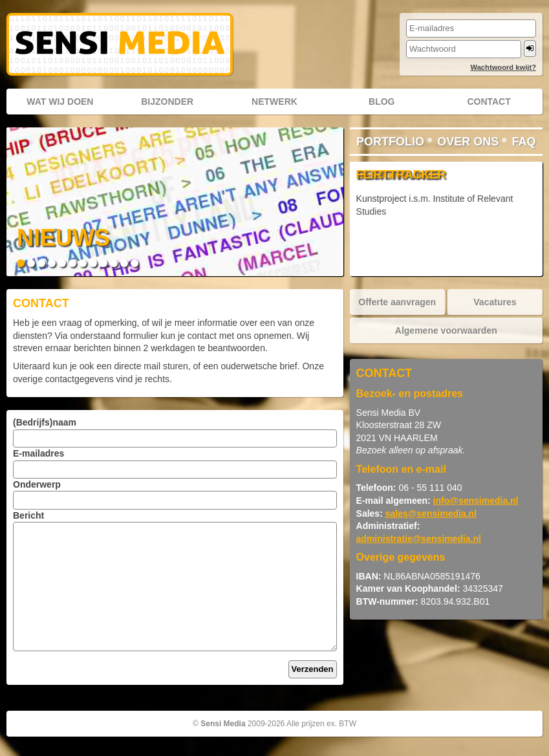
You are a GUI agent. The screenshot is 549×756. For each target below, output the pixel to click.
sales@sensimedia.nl (431, 513)
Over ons (468, 142)
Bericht (28, 515)
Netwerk (274, 102)
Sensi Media (223, 724)
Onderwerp (37, 484)
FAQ (524, 142)
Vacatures (495, 302)
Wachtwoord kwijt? (503, 67)
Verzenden (313, 669)
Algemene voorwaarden (446, 330)
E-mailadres (38, 453)
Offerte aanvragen (397, 302)
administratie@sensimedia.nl (419, 539)
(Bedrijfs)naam (45, 422)
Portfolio (390, 142)
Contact (489, 102)
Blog (382, 102)
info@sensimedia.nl (476, 501)
